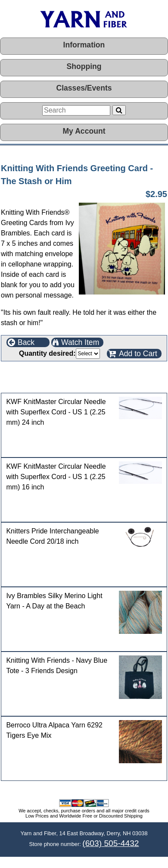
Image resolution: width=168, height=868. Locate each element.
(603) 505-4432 (110, 843)
